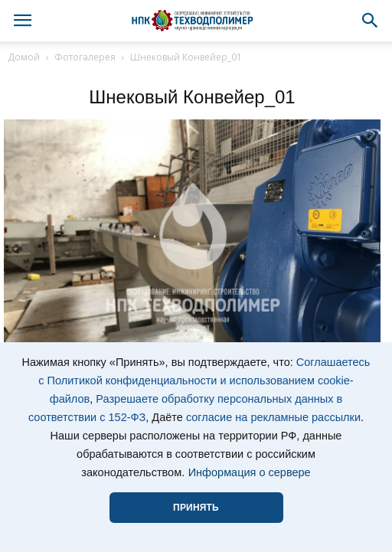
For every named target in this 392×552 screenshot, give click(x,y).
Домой (24, 57)
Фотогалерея (85, 57)
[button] (371, 21)
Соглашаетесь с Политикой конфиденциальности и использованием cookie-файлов (204, 381)
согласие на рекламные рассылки (273, 417)
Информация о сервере (250, 472)
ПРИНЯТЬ (196, 508)
